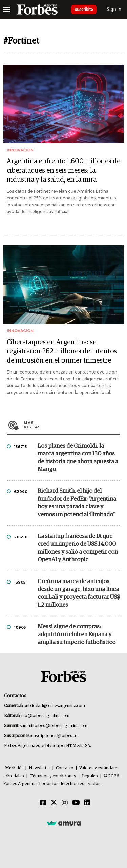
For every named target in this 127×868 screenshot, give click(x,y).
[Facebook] (43, 803)
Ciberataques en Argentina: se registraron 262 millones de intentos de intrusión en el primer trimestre (62, 351)
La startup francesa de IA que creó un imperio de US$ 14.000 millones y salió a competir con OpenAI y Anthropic (78, 548)
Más (72, 425)
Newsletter (39, 768)
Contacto (65, 768)
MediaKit (14, 768)
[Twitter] (54, 803)
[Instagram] (65, 803)
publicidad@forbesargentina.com (54, 706)
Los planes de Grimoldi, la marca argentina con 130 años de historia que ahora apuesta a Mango (78, 458)
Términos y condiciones (53, 776)
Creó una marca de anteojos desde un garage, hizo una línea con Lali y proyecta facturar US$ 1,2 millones (79, 593)
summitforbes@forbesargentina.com (54, 726)
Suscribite (84, 10)
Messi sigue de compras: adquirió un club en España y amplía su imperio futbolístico (77, 635)
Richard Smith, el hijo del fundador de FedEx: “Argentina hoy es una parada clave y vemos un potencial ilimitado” (77, 503)
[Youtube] (76, 803)
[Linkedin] (87, 803)
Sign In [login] (114, 9)
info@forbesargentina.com (45, 716)
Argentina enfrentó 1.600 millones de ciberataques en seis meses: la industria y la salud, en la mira (63, 171)
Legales (90, 776)
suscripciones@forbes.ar (54, 736)
